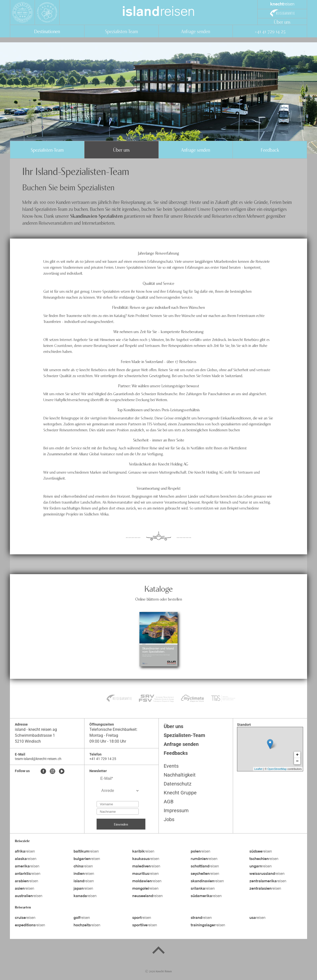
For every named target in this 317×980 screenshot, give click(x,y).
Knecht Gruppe (180, 793)
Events (171, 766)
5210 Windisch (28, 741)
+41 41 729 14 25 (270, 31)
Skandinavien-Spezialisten (96, 216)
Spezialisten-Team (121, 31)
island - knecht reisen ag (36, 729)
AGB (169, 802)
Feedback (270, 150)
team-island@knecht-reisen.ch (38, 759)
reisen (158, 12)
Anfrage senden (196, 31)
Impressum (176, 810)
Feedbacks (176, 753)
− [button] (297, 761)
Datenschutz (178, 784)
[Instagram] (53, 772)
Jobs (169, 819)
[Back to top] (158, 951)
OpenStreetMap (277, 769)
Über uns (282, 22)
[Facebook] (43, 772)
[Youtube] (62, 772)
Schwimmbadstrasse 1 (35, 735)
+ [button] (297, 755)
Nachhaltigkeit (180, 775)
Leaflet (258, 769)
